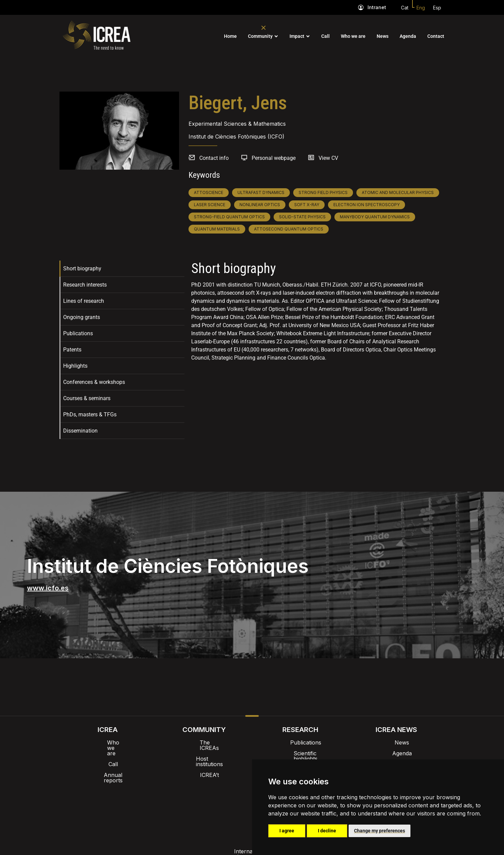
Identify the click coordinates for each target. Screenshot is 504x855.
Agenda (408, 36)
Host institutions (204, 753)
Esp (437, 8)
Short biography (82, 268)
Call (325, 36)
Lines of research (84, 301)
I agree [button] (287, 831)
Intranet (377, 7)
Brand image (229, 785)
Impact (297, 36)
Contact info (214, 158)
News (383, 36)
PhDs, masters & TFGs (90, 414)
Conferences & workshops (94, 382)
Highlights (75, 366)
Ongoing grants (82, 317)
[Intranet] (361, 7)
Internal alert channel (162, 803)
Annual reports (108, 764)
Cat (405, 8)
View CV (328, 158)
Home (230, 36)
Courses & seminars (87, 398)
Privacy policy (218, 803)
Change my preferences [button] (380, 831)
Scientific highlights (300, 753)
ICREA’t (204, 764)
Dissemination (80, 431)
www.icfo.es (48, 588)
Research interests (85, 285)
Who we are (353, 36)
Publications (78, 333)
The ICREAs (204, 742)
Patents (72, 350)
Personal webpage (274, 158)
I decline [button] (327, 831)
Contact (436, 36)
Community (260, 36)
